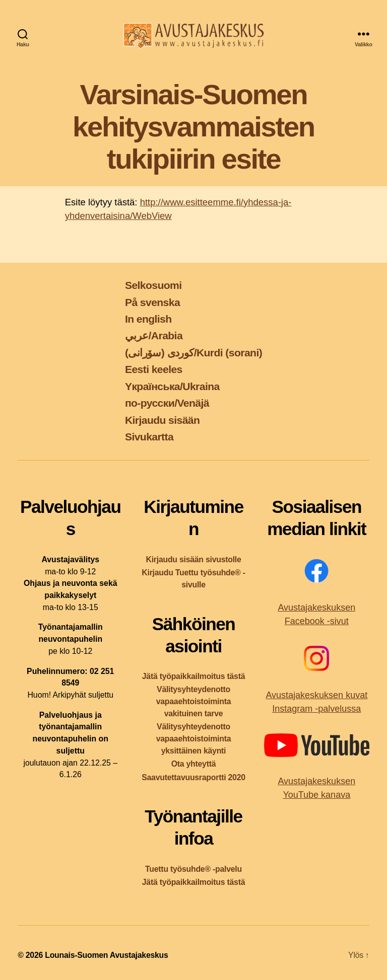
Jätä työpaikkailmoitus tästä (193, 676)
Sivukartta (149, 437)
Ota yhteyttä (194, 764)
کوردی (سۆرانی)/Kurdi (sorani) (193, 353)
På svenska (152, 302)
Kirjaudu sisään (162, 420)
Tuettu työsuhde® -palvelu (193, 869)
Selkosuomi (153, 285)
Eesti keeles (154, 369)
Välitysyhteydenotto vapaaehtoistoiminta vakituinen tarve (194, 701)
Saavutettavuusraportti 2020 (193, 777)
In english (148, 319)
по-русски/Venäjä (167, 403)
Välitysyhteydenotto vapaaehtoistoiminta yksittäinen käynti (194, 739)
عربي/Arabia (154, 335)
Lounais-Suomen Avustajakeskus (106, 955)
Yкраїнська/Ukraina (172, 386)
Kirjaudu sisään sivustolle (193, 559)
